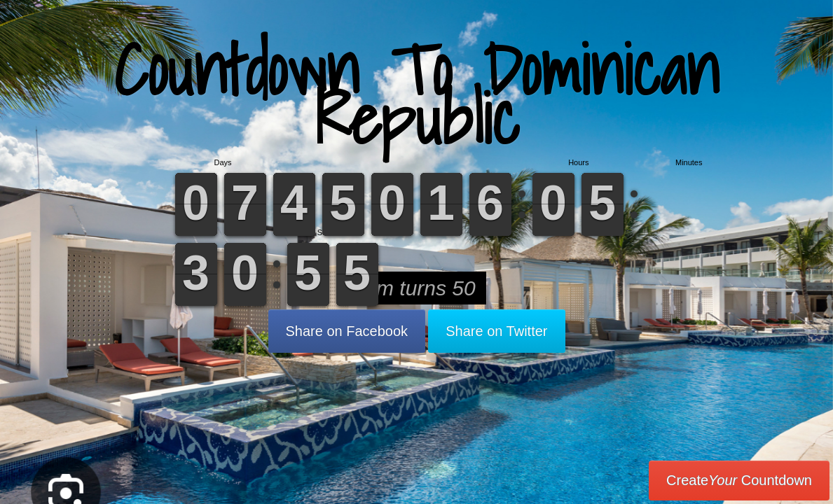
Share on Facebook (347, 331)
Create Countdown (739, 480)
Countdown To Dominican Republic (417, 94)
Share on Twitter (496, 331)
